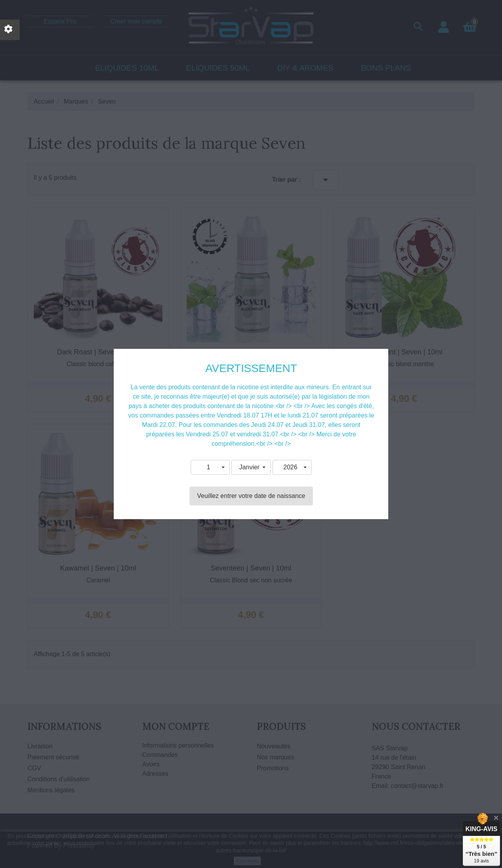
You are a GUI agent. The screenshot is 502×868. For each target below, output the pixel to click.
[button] (210, 467)
